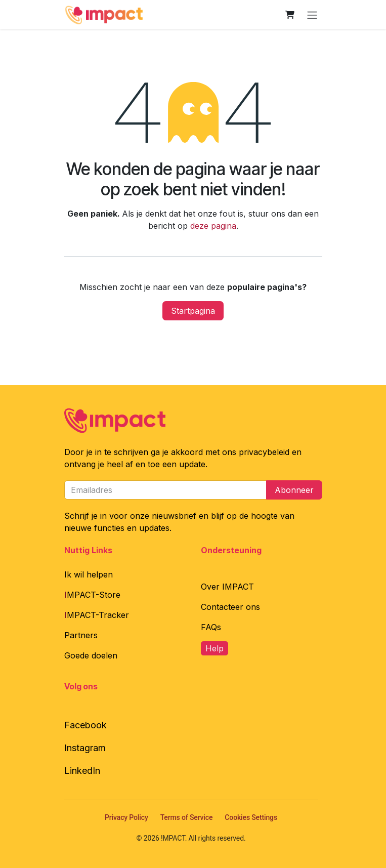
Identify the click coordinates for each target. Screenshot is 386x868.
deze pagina (213, 226)
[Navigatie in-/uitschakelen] (312, 15)
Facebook (85, 725)
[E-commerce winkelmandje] (290, 15)
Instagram (85, 748)
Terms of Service (187, 817)
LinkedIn (82, 771)
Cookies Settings (251, 817)
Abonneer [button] (294, 490)
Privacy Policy (126, 817)
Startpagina (193, 311)
